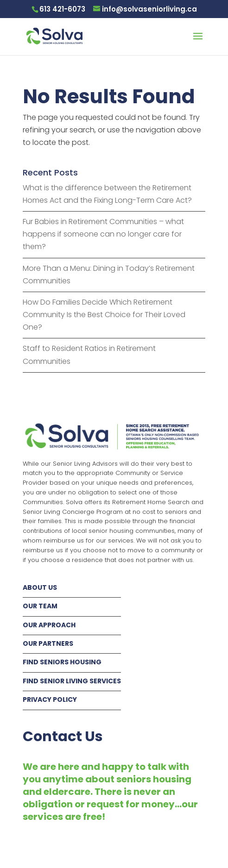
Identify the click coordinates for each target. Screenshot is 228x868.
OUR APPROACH (49, 625)
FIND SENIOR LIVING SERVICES (72, 681)
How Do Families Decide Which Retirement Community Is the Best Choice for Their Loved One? (104, 315)
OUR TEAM (40, 606)
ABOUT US (40, 587)
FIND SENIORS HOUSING (62, 662)
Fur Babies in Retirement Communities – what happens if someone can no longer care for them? (103, 234)
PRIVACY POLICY (50, 699)
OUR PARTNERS (48, 643)
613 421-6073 (62, 9)
